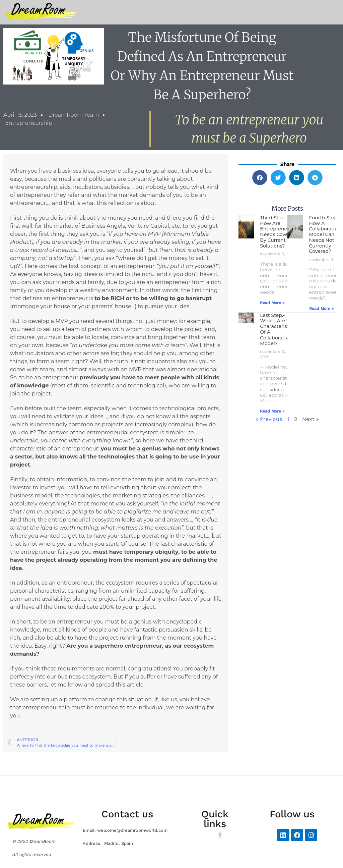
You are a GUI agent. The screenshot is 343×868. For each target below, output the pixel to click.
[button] (260, 178)
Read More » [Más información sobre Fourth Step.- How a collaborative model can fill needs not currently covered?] (321, 309)
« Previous (269, 419)
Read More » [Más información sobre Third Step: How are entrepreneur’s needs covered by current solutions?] (272, 303)
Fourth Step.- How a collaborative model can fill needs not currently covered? (326, 235)
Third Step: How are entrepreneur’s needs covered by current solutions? (278, 232)
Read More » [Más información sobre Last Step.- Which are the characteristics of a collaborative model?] (272, 411)
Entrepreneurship (29, 123)
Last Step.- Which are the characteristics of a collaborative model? (278, 329)
